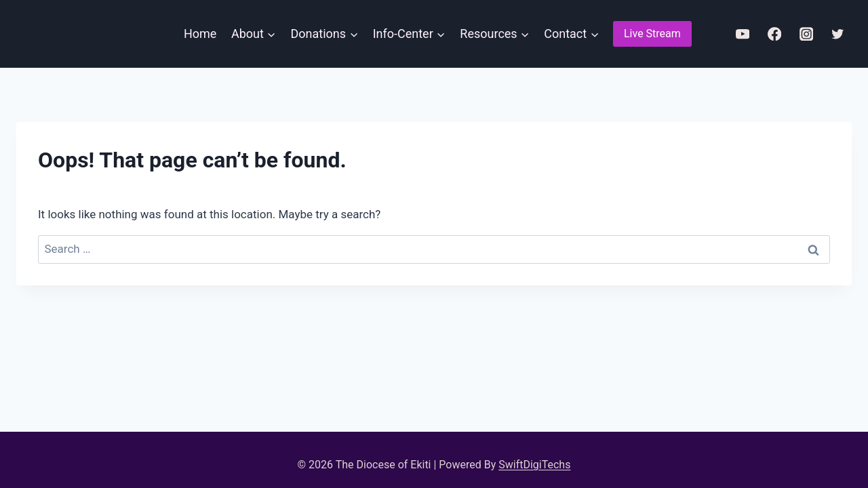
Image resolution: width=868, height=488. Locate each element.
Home (200, 34)
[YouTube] (742, 34)
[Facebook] (774, 34)
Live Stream (652, 34)
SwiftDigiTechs (534, 465)
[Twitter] (838, 34)
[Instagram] (806, 34)
